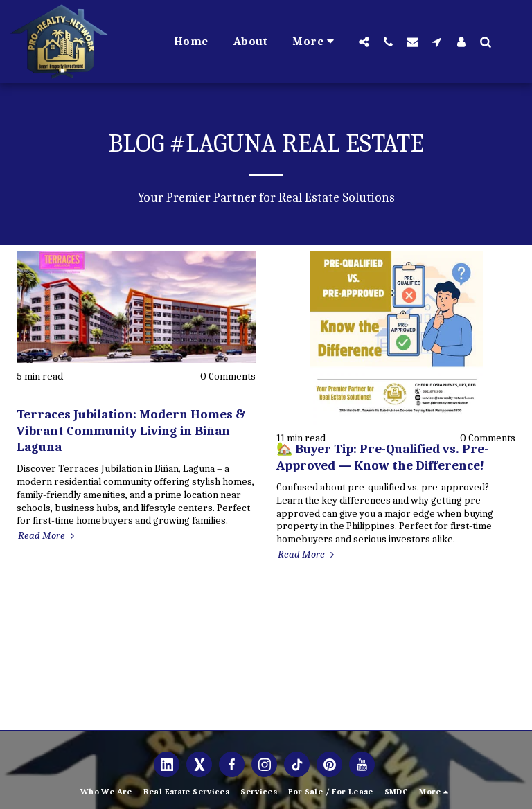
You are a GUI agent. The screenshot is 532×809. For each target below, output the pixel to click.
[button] (364, 42)
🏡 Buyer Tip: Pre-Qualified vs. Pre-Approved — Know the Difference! (382, 457)
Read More (48, 535)
